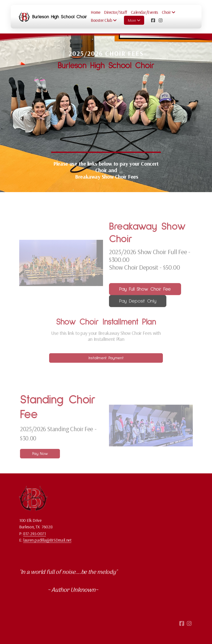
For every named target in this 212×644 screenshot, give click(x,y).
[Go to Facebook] (153, 20)
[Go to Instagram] (160, 20)
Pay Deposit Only (138, 303)
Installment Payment (106, 358)
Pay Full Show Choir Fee (145, 291)
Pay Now (42, 454)
